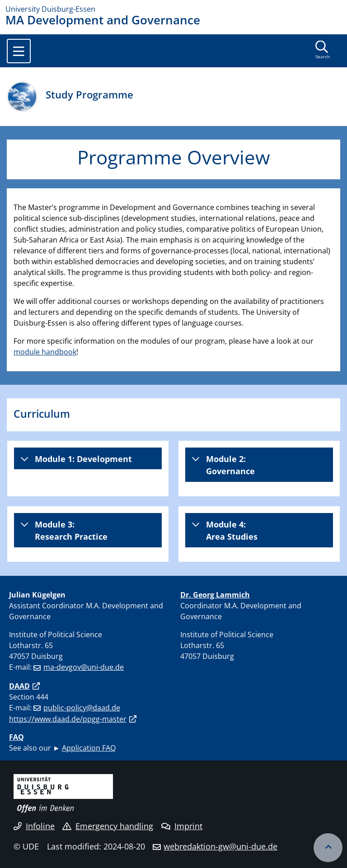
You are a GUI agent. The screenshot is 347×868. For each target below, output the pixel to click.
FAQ (16, 737)
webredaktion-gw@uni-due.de (220, 846)
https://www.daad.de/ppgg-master (68, 719)
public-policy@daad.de (82, 708)
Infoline (34, 826)
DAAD (19, 686)
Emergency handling (108, 826)
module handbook (45, 352)
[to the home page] (173, 9)
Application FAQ (89, 748)
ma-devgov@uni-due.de (84, 667)
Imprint (182, 826)
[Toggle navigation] (19, 51)
